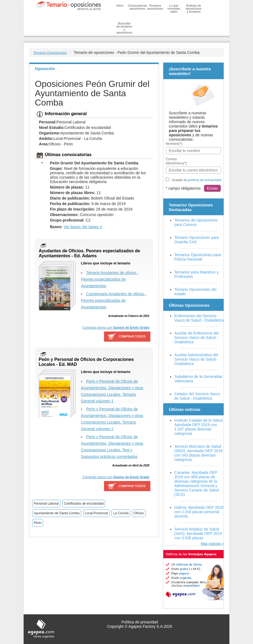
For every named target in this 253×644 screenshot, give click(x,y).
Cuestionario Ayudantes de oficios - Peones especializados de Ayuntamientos (114, 300)
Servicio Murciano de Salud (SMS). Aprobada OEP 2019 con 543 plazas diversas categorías (198, 453)
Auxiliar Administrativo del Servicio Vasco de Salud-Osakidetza (196, 359)
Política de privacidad (140, 622)
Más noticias (211, 544)
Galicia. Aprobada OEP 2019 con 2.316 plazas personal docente (199, 512)
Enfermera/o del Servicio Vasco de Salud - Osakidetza (199, 318)
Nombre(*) (174, 144)
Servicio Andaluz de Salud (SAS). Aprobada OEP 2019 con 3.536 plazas (198, 534)
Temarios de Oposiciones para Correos (196, 222)
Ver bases (73, 227)
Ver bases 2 (92, 227)
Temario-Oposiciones (50, 53)
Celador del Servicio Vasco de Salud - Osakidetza (197, 396)
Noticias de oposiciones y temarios (193, 9)
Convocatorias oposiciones (137, 7)
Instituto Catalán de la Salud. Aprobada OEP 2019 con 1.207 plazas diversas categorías (199, 427)
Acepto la (196, 180)
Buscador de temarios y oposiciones (124, 28)
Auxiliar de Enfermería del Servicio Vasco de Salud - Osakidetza (196, 338)
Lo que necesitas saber (174, 9)
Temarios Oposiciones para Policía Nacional (198, 257)
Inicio (120, 5)
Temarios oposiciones (155, 7)
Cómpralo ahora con (116, 328)
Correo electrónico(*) (176, 161)
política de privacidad (204, 180)
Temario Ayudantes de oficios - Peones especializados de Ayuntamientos (110, 279)
